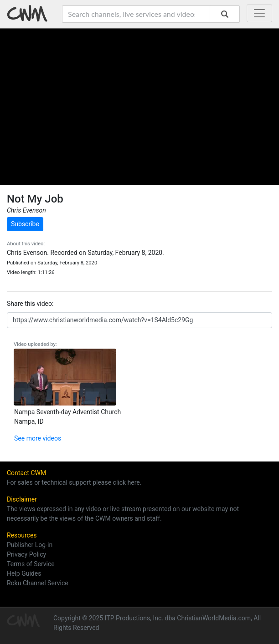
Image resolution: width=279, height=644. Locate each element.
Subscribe (25, 224)
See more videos (38, 438)
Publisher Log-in (30, 545)
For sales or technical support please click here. (74, 482)
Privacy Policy (26, 554)
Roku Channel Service (38, 583)
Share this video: (30, 304)
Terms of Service (31, 564)
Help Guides (24, 573)
